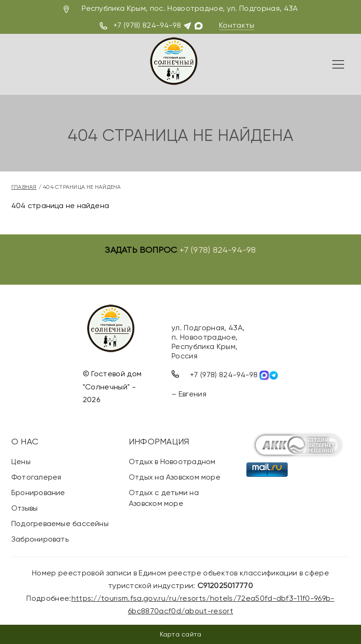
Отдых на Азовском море (175, 477)
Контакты (237, 25)
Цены (21, 462)
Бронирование (38, 493)
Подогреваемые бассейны (60, 524)
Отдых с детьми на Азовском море (164, 498)
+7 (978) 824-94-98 (147, 25)
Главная (24, 187)
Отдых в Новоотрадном (172, 462)
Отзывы (24, 508)
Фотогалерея (36, 477)
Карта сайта (180, 634)
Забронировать (40, 539)
